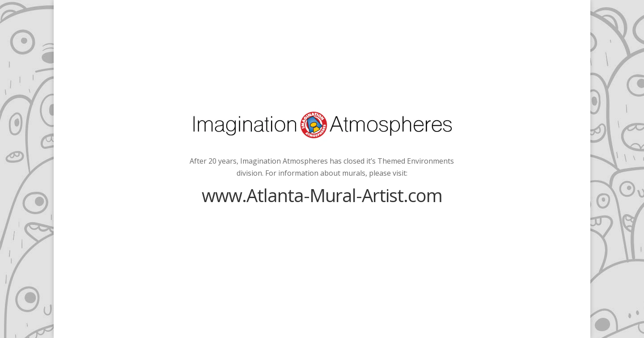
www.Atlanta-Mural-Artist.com (322, 195)
